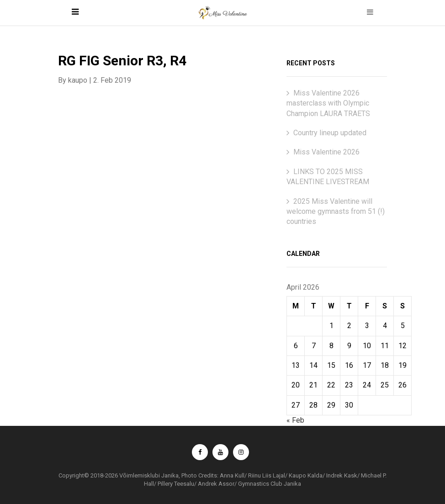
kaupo (78, 80)
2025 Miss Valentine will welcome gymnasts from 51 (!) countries (336, 212)
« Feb (295, 420)
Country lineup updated (330, 133)
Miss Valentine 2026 (326, 152)
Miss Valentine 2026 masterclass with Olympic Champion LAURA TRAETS (328, 103)
